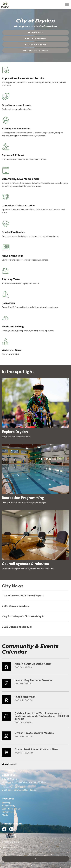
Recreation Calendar (36, 50)
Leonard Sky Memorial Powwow (33, 680)
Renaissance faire (25, 697)
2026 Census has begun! (17, 627)
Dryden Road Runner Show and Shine (36, 749)
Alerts (5, 815)
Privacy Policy (9, 812)
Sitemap (6, 803)
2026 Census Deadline (15, 606)
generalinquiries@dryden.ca (22, 790)
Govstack (15, 847)
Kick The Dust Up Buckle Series (33, 664)
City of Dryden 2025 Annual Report (23, 596)
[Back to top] (35, 859)
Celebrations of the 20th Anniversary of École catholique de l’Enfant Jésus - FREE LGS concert (42, 716)
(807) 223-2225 (17, 787)
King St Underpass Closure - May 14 (23, 616)
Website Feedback (11, 809)
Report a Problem (36, 39)
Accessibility (9, 806)
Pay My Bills (36, 33)
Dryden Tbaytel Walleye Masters (34, 733)
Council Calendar (36, 44)
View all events (9, 764)
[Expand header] (67, 4)
